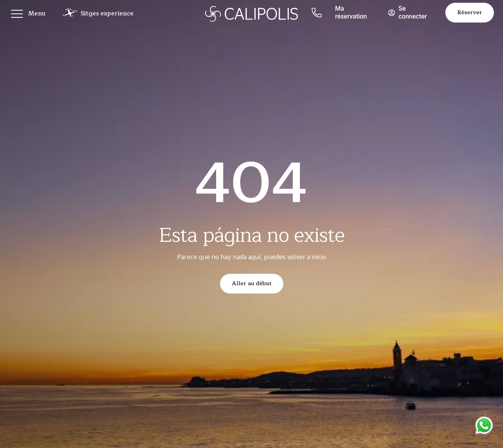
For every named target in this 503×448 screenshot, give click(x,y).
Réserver (470, 12)
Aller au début (252, 283)
